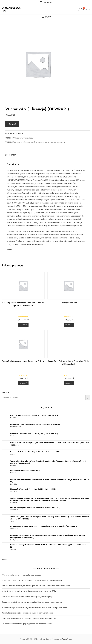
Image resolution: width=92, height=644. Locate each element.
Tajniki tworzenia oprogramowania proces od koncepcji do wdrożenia (33, 580)
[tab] (10, 155)
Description (10, 155)
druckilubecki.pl (11, 9)
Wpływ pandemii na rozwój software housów (22, 575)
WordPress (67, 639)
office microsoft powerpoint (23, 142)
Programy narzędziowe (25, 138)
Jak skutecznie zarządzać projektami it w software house (27, 613)
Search (5, 393)
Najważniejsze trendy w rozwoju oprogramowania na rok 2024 (29, 591)
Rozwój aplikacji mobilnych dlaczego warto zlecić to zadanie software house (36, 586)
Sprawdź (12, 124)
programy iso (41, 142)
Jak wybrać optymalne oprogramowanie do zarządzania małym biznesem (35, 607)
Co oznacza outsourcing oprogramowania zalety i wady (27, 624)
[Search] (88, 398)
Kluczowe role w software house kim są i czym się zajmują (27, 597)
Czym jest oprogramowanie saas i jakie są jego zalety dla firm (29, 618)
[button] (46, 17)
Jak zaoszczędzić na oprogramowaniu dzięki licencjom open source (32, 602)
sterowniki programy (56, 142)
